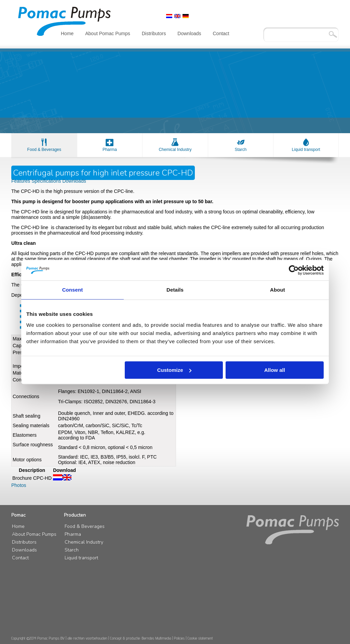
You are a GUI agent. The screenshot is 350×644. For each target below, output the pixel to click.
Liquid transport (306, 150)
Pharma (110, 150)
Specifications (47, 181)
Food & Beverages (44, 150)
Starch (241, 150)
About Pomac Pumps (108, 33)
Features (21, 181)
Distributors (154, 33)
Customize (174, 370)
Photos (19, 485)
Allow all (275, 370)
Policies (179, 638)
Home (67, 33)
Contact (221, 33)
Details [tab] (175, 290)
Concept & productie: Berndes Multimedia (141, 638)
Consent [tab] (73, 290)
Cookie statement (200, 638)
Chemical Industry (175, 150)
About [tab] (278, 290)
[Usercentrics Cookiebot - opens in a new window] (294, 270)
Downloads (189, 33)
